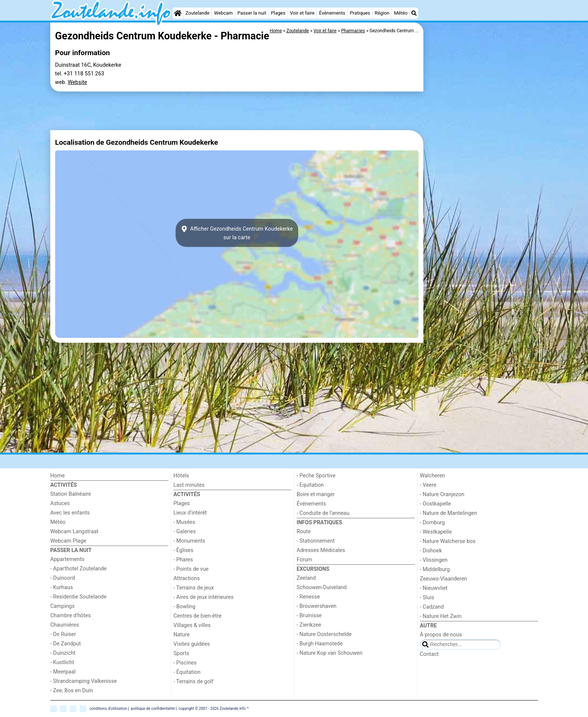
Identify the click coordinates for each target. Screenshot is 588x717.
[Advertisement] (481, 135)
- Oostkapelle (436, 504)
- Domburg (433, 523)
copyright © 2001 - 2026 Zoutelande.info (212, 708)
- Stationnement (316, 541)
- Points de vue (191, 569)
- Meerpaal (63, 672)
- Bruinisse (309, 616)
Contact (429, 654)
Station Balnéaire (71, 494)
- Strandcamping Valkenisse (83, 681)
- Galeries (185, 532)
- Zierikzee (309, 625)
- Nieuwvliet (434, 588)
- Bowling (185, 607)
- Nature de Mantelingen (449, 513)
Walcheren (433, 476)
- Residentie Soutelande (78, 597)
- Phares (183, 560)
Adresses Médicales (321, 550)
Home (58, 476)
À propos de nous (441, 635)
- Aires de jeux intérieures (204, 597)
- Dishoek (431, 551)
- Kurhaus (61, 587)
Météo (401, 13)
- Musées (184, 522)
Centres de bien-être (198, 616)
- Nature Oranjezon (442, 494)
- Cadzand (432, 607)
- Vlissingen (434, 560)
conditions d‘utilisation (108, 708)
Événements (332, 13)
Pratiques (360, 13)
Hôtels (181, 476)
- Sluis (427, 598)
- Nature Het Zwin (441, 616)
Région (382, 13)
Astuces (60, 503)
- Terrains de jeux (194, 588)
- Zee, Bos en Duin (72, 691)
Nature (182, 635)
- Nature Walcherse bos (448, 541)
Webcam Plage (68, 541)
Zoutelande (198, 13)
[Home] (178, 13)
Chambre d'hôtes (70, 616)
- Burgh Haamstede (320, 644)
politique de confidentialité (153, 708)
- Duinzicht (63, 653)
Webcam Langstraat (74, 532)
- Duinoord (63, 578)
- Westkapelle (436, 532)
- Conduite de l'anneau (323, 513)
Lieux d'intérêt (190, 513)
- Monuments (190, 541)
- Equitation (310, 485)
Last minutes (189, 485)
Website (78, 82)
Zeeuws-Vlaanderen (444, 579)
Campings (62, 606)
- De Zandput (65, 644)
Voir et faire (302, 13)
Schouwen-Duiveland (322, 587)
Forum (304, 560)
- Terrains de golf (194, 682)
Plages (278, 13)
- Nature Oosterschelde (324, 634)
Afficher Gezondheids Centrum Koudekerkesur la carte (237, 233)
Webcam (223, 13)
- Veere (428, 485)
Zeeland (306, 578)
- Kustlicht (62, 662)
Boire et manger (316, 494)
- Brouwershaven (316, 606)
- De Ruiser (63, 634)
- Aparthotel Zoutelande (78, 569)
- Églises (184, 550)
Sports (181, 653)
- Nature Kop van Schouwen (330, 653)
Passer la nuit (252, 13)
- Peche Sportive (316, 476)
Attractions (187, 578)
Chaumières (65, 625)
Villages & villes (192, 625)
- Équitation (187, 672)
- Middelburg (435, 569)
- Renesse (308, 597)
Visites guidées (192, 644)
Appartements (67, 559)
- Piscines (185, 663)
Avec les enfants (70, 513)
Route (304, 532)
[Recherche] (414, 13)
